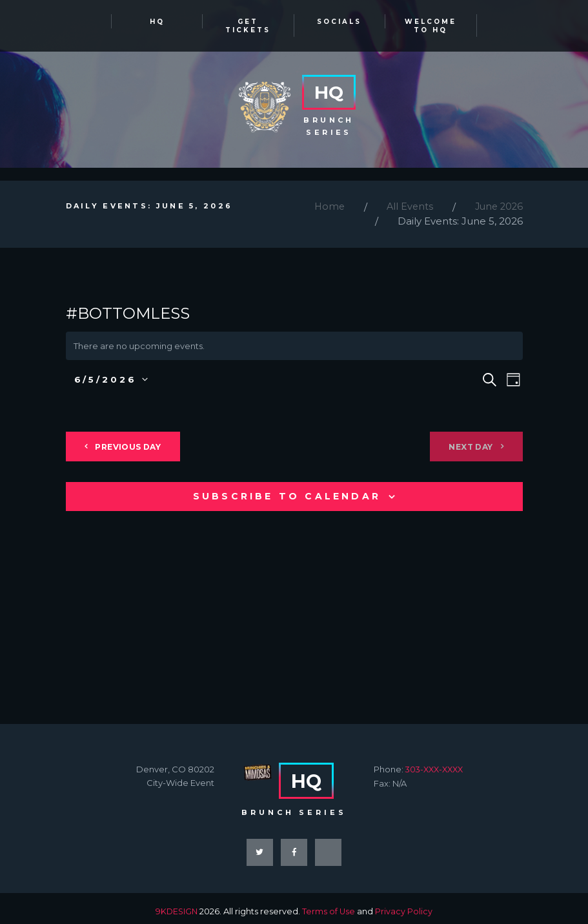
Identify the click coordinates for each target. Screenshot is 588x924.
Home (324, 200)
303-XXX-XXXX (437, 762)
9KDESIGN (176, 905)
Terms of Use (329, 905)
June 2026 (497, 200)
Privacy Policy (405, 905)
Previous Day (136, 440)
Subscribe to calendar (287, 489)
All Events (406, 200)
